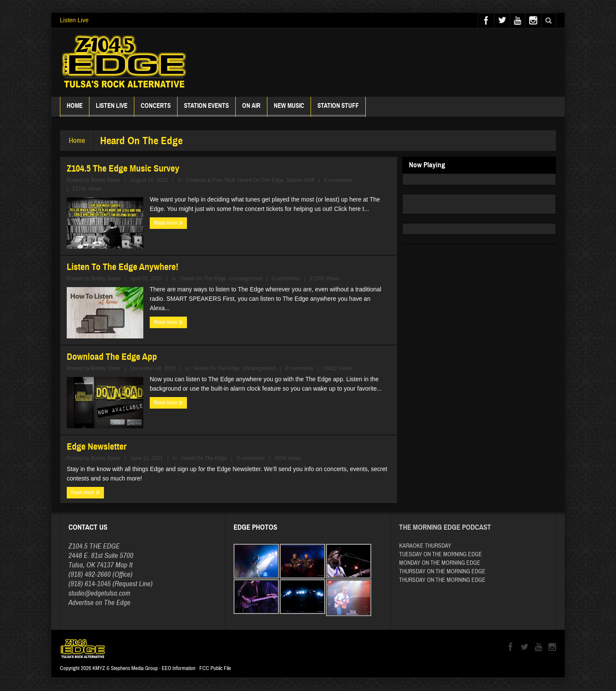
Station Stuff (338, 109)
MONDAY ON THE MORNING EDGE (440, 563)
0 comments (338, 180)
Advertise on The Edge (99, 603)
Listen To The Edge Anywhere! (123, 267)
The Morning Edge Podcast (445, 527)
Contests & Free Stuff (210, 180)
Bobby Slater (106, 180)
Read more (169, 223)
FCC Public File (215, 668)
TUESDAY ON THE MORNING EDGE (441, 555)
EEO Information (179, 668)
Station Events (206, 109)
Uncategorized (245, 279)
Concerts (156, 109)
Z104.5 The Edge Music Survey (123, 168)
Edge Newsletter (97, 446)
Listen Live (74, 20)
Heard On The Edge (261, 180)
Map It (124, 565)
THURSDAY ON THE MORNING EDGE (442, 572)
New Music (289, 109)
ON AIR (251, 109)
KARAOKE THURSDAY (425, 546)
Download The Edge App (112, 357)
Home (75, 109)
